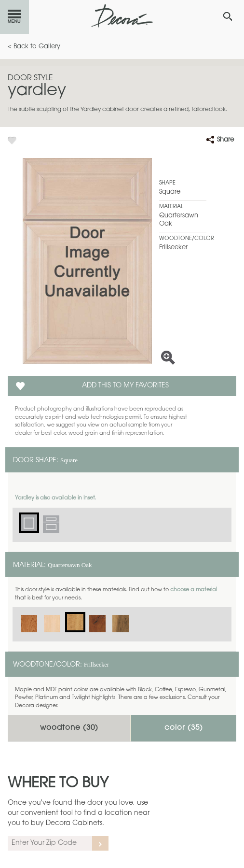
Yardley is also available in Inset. (55, 498)
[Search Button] (228, 16)
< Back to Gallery (34, 47)
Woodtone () (69, 728)
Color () (184, 728)
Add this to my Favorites (125, 386)
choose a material (194, 590)
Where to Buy (58, 784)
